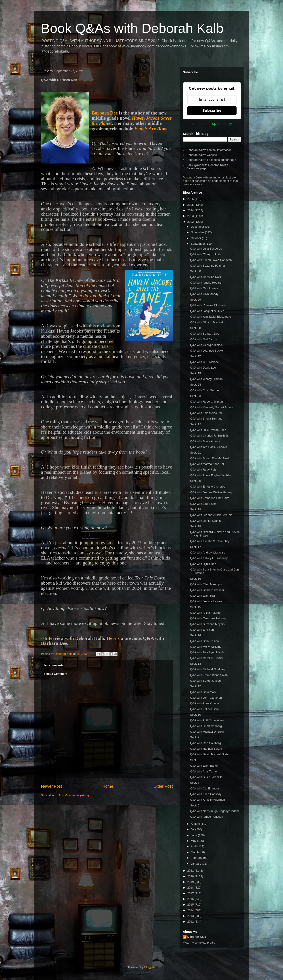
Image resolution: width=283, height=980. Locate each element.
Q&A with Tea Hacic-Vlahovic (209, 447)
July (194, 829)
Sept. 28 (195, 328)
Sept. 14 (195, 635)
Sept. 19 (195, 509)
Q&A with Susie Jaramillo (206, 777)
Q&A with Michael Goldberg (208, 669)
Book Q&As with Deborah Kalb (132, 28)
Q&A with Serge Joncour (206, 681)
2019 (191, 882)
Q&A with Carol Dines (204, 288)
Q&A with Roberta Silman (206, 402)
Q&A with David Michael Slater (210, 754)
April (194, 846)
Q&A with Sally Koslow (205, 641)
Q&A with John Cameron (206, 698)
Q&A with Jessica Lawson (207, 601)
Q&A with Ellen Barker (204, 766)
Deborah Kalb (197, 937)
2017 (191, 893)
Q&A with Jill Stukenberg (206, 726)
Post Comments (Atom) (74, 795)
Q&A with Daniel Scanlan (206, 521)
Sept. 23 (195, 396)
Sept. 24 (195, 385)
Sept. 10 (195, 715)
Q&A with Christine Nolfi (205, 277)
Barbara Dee (105, 113)
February (197, 858)
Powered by (212, 124)
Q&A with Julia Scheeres (206, 249)
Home (108, 786)
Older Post (163, 786)
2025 (191, 205)
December (198, 227)
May (194, 841)
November (198, 232)
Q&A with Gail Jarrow (204, 339)
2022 (191, 222)
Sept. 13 (195, 664)
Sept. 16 (195, 579)
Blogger (149, 967)
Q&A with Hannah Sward (206, 749)
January (196, 864)
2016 (191, 899)
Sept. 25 (195, 373)
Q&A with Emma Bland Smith (209, 675)
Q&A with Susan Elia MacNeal (210, 458)
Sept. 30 (195, 271)
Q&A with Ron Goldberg (205, 743)
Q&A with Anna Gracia (204, 703)
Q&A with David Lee (203, 368)
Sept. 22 (195, 424)
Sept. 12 (195, 686)
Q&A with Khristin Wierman (208, 800)
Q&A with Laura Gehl (204, 504)
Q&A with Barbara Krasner (207, 590)
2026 (191, 199)
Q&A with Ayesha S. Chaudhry (210, 541)
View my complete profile (199, 943)
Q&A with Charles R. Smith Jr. (209, 436)
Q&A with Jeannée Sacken (207, 351)
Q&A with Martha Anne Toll (207, 464)
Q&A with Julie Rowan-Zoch (208, 430)
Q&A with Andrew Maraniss (208, 553)
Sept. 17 (195, 547)
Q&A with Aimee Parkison (206, 817)
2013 (191, 916)
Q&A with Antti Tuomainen (207, 720)
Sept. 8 (195, 760)
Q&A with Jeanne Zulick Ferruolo (211, 515)
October (196, 238)
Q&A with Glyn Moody (204, 294)
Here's (113, 638)
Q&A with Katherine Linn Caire (210, 498)
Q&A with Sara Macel (204, 692)
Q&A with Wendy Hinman (206, 379)
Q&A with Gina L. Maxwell (207, 322)
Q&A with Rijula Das (203, 564)
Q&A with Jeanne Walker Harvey (211, 492)
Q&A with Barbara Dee (205, 334)
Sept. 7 (195, 783)
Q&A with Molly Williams (206, 647)
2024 (191, 210)
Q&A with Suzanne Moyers (207, 624)
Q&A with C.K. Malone (204, 362)
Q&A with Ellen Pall (202, 596)
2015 (191, 905)
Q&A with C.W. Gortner (205, 390)
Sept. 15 (195, 607)
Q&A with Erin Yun (202, 630)
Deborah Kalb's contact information (209, 150)
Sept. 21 (195, 453)
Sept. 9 (195, 737)
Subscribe (212, 111)
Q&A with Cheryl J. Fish (205, 254)
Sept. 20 (195, 481)
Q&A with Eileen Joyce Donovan (211, 260)
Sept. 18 (195, 526)
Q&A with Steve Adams (205, 441)
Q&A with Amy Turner (204, 771)
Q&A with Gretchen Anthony (208, 618)
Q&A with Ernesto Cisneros (208, 487)
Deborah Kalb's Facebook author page (211, 160)
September (198, 244)
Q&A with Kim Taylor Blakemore (211, 317)
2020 (191, 876)
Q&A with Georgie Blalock (207, 345)
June (194, 835)
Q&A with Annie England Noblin (210, 475)
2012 (191, 922)
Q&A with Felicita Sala (204, 709)
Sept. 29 (195, 300)
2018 (191, 888)
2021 (191, 871)
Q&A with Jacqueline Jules (207, 311)
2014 (191, 910)
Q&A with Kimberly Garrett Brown (212, 407)
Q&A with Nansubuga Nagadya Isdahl (214, 811)
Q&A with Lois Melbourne (206, 413)
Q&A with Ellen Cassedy (206, 794)
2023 (191, 216)
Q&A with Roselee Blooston (208, 305)
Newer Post (52, 786)
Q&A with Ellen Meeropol (206, 584)
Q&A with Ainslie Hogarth (206, 283)
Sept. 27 (195, 356)
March (195, 852)
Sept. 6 (195, 805)
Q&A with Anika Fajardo (205, 613)
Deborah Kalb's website (202, 155)
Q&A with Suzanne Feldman (208, 266)
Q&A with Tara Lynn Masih (207, 652)
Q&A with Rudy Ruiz (203, 470)
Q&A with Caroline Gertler (207, 658)
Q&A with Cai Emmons (205, 788)
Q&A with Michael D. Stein (207, 732)
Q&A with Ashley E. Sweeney (209, 558)
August (196, 824)
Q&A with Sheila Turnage (206, 419)
